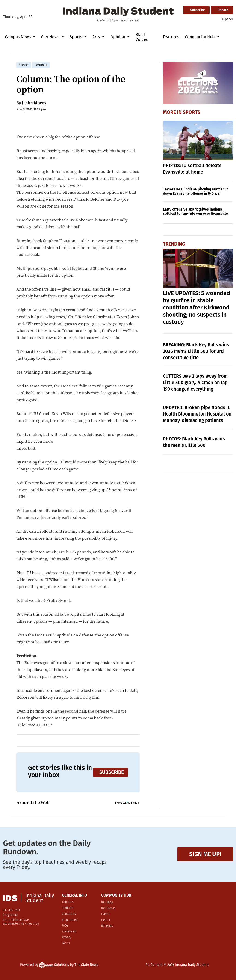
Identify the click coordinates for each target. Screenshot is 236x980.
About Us (68, 902)
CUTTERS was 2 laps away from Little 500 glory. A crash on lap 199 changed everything (195, 383)
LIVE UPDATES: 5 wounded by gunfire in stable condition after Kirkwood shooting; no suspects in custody (196, 308)
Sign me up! (205, 854)
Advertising (69, 932)
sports (24, 65)
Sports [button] (76, 37)
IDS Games (108, 908)
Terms (66, 943)
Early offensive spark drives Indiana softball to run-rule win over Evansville (195, 211)
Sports (192, 112)
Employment (70, 920)
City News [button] (51, 37)
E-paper (228, 19)
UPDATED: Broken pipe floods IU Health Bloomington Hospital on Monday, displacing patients (197, 414)
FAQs (65, 926)
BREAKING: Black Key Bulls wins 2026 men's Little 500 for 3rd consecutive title (196, 351)
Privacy (67, 937)
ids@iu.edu (10, 915)
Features (171, 37)
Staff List (68, 908)
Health (106, 920)
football (41, 65)
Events (105, 914)
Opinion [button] (118, 37)
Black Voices (142, 37)
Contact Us (69, 914)
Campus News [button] (18, 37)
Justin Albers (34, 103)
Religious (107, 926)
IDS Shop (107, 902)
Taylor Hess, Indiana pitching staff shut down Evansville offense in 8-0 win (195, 191)
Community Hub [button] (200, 37)
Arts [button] (97, 37)
